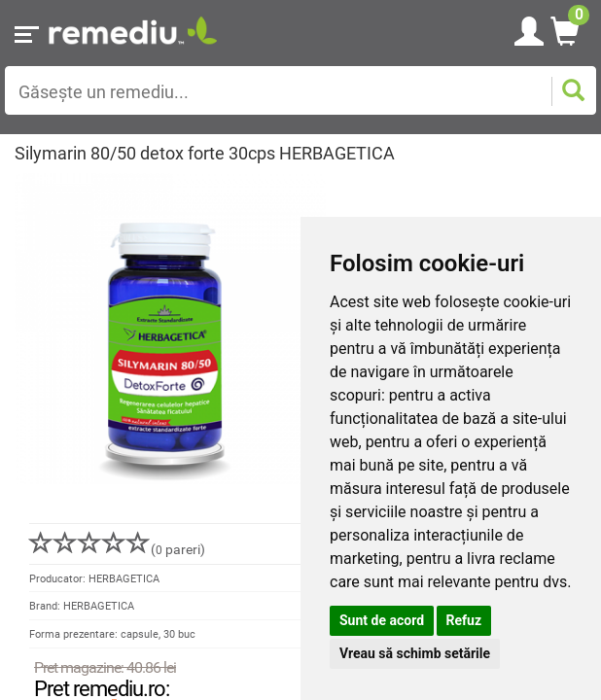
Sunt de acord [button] (382, 620)
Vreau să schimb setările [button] (415, 653)
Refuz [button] (464, 620)
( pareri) (117, 549)
